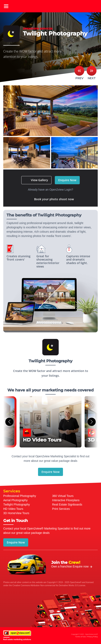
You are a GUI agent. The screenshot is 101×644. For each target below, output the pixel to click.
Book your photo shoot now (54, 199)
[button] (9, 422)
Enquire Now (67, 180)
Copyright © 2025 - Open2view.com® (84, 636)
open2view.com (50, 6)
